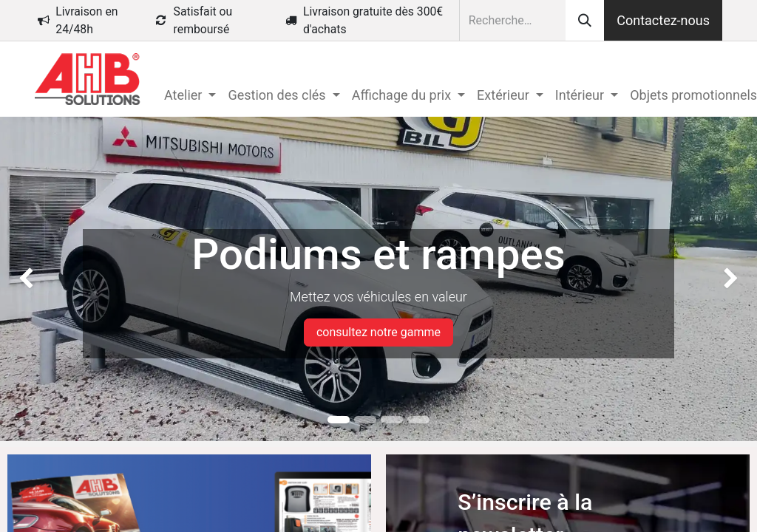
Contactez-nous (663, 20)
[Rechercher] (585, 20)
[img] (30, 279)
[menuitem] (190, 95)
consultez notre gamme (378, 332)
